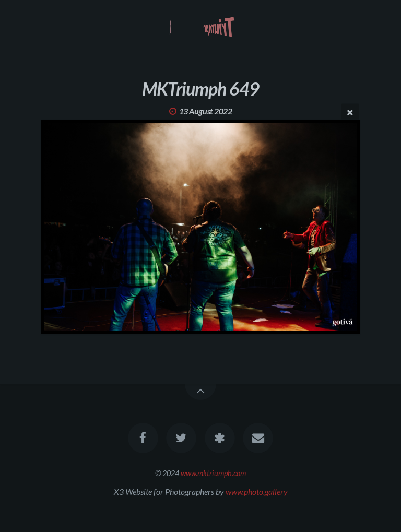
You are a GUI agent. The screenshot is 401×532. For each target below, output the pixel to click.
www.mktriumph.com (213, 473)
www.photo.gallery (257, 492)
